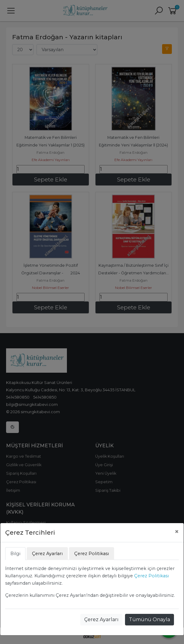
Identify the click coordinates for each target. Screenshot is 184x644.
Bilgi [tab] (15, 554)
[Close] (177, 532)
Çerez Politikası (151, 576)
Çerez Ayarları (101, 619)
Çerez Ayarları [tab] (47, 554)
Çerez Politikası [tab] (92, 554)
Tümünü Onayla (149, 619)
